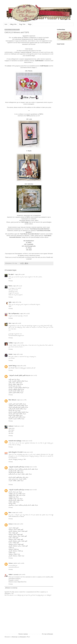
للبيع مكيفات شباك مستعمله (16, 534)
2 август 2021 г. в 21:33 (19, 563)
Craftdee (11, 343)
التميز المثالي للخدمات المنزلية (18, 375)
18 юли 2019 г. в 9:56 (21, 366)
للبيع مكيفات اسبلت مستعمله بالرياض (18, 531)
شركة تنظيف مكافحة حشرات (16, 481)
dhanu (10, 513)
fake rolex (11, 432)
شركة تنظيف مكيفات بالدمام (16, 384)
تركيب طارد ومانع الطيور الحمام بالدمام (18, 477)
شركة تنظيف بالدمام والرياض (16, 471)
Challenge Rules (13, 24)
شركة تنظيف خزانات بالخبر (15, 383)
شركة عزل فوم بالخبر (14, 379)
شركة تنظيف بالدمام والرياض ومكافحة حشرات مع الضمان (23, 469)
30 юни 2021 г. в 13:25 (17, 513)
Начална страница (23, 634)
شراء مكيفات (12, 553)
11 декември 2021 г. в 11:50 (19, 575)
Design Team (22, 24)
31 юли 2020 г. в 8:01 (28, 452)
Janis (10, 323)
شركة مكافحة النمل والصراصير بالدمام (18, 407)
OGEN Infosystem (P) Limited (16, 452)
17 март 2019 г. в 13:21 (18, 354)
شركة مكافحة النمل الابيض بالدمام (17, 414)
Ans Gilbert (11, 275)
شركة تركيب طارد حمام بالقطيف (17, 495)
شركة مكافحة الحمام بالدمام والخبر (17, 409)
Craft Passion (39, 61)
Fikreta (10, 286)
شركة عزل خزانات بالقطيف (16, 499)
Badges (30, 24)
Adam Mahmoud (12, 400)
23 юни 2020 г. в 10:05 (27, 441)
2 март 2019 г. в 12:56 (25, 314)
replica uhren (12, 428)
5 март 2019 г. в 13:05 (18, 343)
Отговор (11, 281)
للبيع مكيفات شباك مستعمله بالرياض (18, 536)
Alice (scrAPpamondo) (14, 314)
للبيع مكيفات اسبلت (13, 528)
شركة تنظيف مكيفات (14, 502)
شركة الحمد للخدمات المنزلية (17, 467)
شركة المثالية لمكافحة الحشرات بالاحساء (19, 388)
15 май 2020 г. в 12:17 (19, 426)
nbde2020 (11, 426)
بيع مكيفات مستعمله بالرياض (16, 551)
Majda (10, 302)
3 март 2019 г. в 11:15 (16, 323)
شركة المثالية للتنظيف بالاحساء (16, 389)
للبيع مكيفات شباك (13, 533)
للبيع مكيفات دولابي (13, 538)
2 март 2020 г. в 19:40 (21, 400)
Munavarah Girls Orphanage (15, 441)
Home (6, 24)
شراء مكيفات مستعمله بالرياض (16, 556)
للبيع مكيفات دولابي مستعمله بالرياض (18, 541)
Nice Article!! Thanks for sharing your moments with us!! (22, 368)
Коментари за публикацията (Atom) (21, 637)
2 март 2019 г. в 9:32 (16, 302)
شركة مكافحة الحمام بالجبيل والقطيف (18, 406)
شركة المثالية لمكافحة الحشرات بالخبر (18, 381)
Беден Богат (21, 582)
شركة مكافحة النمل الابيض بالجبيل (17, 404)
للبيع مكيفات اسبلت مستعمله (16, 530)
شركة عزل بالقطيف (14, 497)
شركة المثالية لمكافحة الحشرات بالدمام (18, 412)
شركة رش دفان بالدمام (14, 410)
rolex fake (11, 433)
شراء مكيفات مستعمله (14, 554)
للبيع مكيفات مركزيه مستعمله (16, 544)
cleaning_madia (12, 503)
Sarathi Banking (12, 366)
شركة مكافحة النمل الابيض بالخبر (17, 417)
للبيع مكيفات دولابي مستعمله (16, 539)
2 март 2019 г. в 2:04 (17, 286)
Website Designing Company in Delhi (17, 459)
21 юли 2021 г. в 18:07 (18, 524)
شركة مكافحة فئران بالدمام (16, 415)
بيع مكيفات (11, 548)
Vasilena (10, 575)
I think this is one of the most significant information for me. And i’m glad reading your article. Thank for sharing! (31, 444)
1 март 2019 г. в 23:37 (20, 275)
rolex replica (11, 430)
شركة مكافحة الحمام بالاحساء (16, 391)
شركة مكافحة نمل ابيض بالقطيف (17, 494)
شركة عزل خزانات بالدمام (15, 492)
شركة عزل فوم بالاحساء (15, 386)
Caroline (10, 354)
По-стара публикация (47, 634)
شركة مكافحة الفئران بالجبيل (16, 393)
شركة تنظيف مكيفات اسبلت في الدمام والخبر (20, 474)
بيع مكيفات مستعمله (14, 549)
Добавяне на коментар (11, 588)
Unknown (11, 524)
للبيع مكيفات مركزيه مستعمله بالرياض (18, 546)
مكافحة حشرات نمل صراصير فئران (17, 479)
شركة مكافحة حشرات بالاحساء (16, 419)
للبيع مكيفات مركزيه (14, 543)
